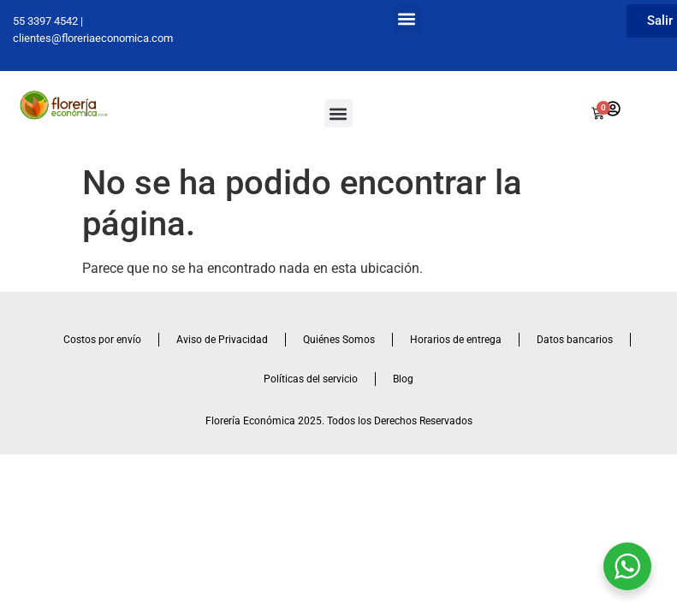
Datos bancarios (575, 340)
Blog (403, 379)
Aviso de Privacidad (222, 340)
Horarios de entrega (456, 340)
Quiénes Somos (339, 340)
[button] (407, 18)
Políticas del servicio (311, 379)
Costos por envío (102, 340)
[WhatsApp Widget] (627, 566)
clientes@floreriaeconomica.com (93, 38)
